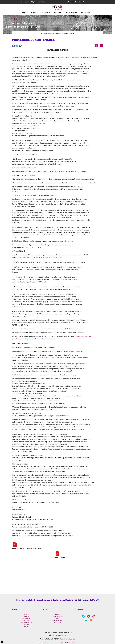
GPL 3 (63, 643)
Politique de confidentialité (58, 620)
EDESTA (25, 13)
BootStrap (72, 643)
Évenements (86, 13)
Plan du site (58, 622)
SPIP (67, 643)
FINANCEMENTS (72, 13)
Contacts (58, 618)
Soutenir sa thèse (53, 33)
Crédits (57, 614)
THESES (34, 13)
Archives (26, 626)
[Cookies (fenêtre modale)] (2, 642)
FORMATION (58, 13)
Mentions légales (58, 616)
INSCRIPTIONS (45, 13)
